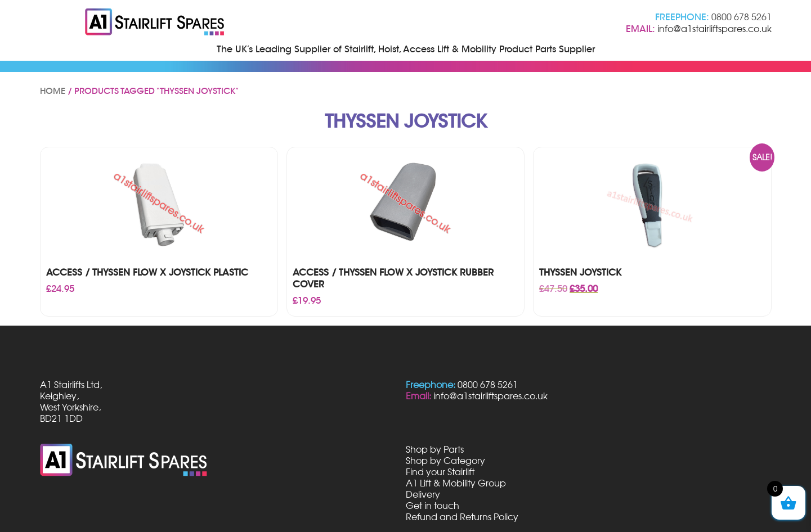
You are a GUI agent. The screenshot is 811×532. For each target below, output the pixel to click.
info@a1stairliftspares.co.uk (714, 29)
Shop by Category (445, 461)
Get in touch (433, 506)
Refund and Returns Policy (462, 517)
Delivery (423, 494)
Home (53, 91)
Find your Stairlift (440, 472)
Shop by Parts (435, 449)
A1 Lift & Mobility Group (456, 483)
